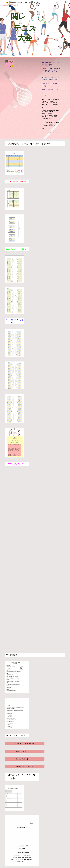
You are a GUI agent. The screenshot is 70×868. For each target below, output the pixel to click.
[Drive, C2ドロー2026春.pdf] (20, 612)
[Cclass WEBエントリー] (25, 767)
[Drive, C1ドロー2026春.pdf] (20, 585)
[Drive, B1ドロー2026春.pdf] (20, 533)
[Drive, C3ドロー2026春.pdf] (20, 638)
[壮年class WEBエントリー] (25, 744)
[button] (2, 3)
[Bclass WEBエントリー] (25, 759)
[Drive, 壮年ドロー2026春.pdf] (20, 481)
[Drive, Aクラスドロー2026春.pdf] (20, 507)
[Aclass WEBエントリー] (25, 751)
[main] (25, 29)
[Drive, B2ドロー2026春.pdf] (20, 559)
